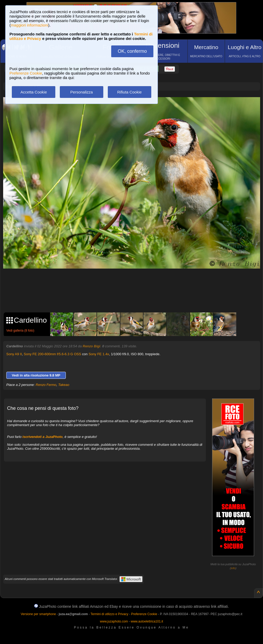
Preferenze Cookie (26, 73)
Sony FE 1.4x (99, 354)
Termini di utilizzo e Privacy (109, 614)
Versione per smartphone (38, 614)
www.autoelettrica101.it (147, 621)
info (233, 568)
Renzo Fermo (46, 385)
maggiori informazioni (29, 25)
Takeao (64, 385)
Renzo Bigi (91, 346)
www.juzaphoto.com (114, 621)
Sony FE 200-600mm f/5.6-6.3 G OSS (53, 354)
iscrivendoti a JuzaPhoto (43, 437)
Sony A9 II (14, 354)
